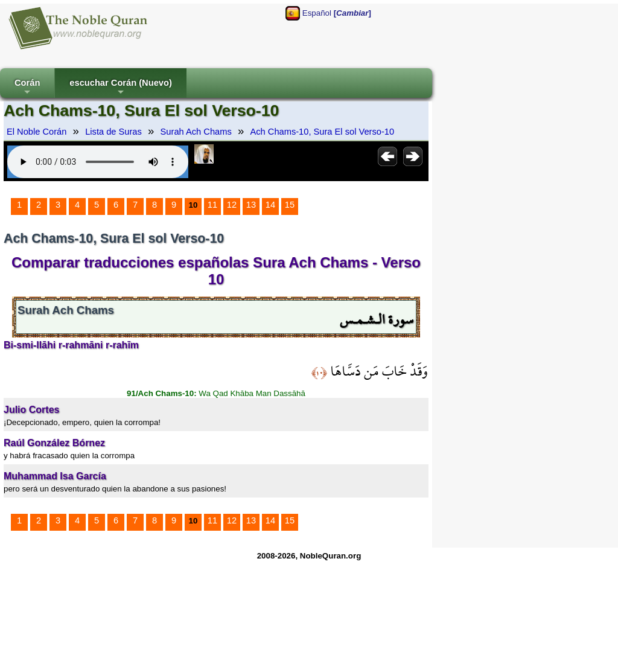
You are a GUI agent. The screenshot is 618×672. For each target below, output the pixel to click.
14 (270, 205)
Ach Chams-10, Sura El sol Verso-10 (322, 132)
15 (290, 205)
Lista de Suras (113, 132)
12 (232, 205)
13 (251, 205)
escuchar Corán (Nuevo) (120, 88)
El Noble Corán (37, 132)
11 (212, 205)
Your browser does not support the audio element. (98, 162)
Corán (27, 88)
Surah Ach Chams (196, 132)
